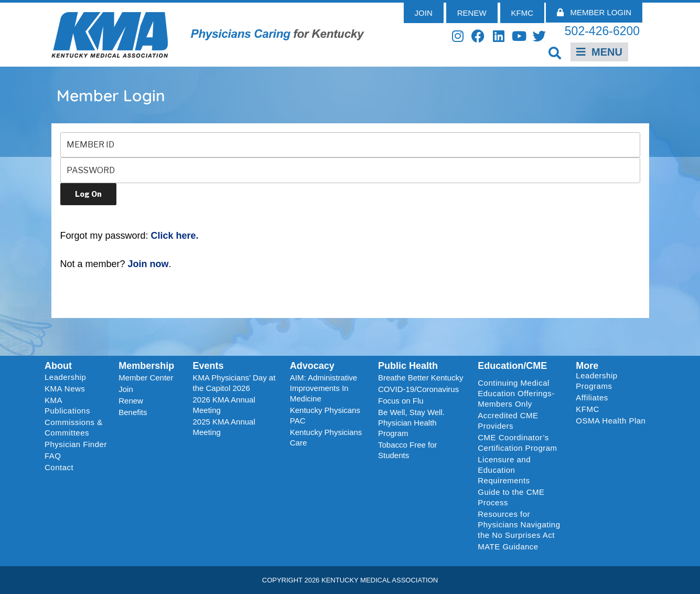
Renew (131, 401)
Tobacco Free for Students (408, 450)
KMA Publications (67, 405)
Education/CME (512, 366)
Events (208, 366)
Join (126, 389)
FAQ (53, 456)
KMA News (65, 389)
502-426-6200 (602, 31)
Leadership (68, 377)
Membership (146, 366)
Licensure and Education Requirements (504, 470)
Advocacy (312, 366)
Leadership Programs (613, 381)
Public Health (408, 366)
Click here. (175, 236)
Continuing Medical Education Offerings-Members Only (516, 393)
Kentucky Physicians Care (326, 437)
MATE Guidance (508, 547)
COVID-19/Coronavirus (418, 389)
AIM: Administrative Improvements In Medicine (324, 388)
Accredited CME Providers (508, 421)
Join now (148, 264)
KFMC (588, 409)
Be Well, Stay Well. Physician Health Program (411, 423)
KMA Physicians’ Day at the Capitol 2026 (234, 383)
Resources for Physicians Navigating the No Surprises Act (519, 524)
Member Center (146, 378)
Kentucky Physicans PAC (325, 415)
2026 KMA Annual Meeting (224, 405)
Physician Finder (76, 444)
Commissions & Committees (74, 427)
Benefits (133, 412)
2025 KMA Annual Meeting (224, 427)
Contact (59, 467)
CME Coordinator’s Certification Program (517, 443)
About (58, 366)
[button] (554, 53)
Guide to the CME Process (511, 497)
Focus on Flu (401, 401)
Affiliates (594, 398)
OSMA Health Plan (611, 421)
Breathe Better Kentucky (421, 378)
